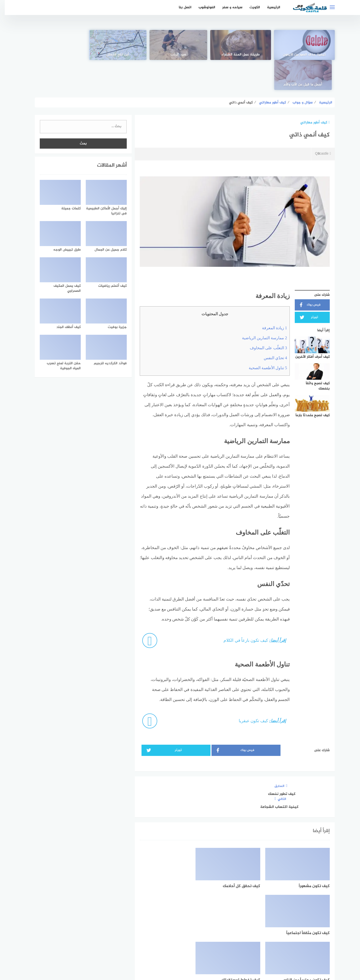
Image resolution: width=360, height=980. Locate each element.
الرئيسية (269, 7)
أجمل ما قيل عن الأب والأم (59, 55)
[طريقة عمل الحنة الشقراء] (240, 45)
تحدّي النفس (271, 328)
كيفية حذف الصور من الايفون (301, 55)
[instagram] (163, 933)
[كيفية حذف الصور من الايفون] (301, 45)
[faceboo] (197, 933)
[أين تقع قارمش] (119, 45)
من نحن (148, 950)
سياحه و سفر (228, 7)
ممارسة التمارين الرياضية (260, 308)
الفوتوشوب (202, 7)
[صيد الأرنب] (180, 45)
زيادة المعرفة (270, 298)
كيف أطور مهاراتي (310, 93)
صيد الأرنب (180, 55)
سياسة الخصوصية (174, 950)
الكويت (250, 7)
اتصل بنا (180, 7)
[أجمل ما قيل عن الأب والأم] (59, 45)
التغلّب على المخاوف (264, 318)
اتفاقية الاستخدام (208, 950)
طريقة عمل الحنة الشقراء (241, 55)
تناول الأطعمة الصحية (263, 338)
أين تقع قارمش (119, 55)
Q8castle (318, 124)
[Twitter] (180, 933)
